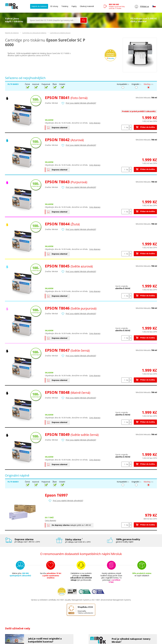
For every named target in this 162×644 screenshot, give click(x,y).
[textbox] (54, 20)
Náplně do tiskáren (39, 6)
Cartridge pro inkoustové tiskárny (34, 33)
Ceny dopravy (95, 123)
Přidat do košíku (145, 127)
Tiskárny (65, 6)
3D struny (54, 6)
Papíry (74, 6)
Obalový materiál (87, 6)
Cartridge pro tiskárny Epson (60, 33)
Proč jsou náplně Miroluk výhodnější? (81, 103)
